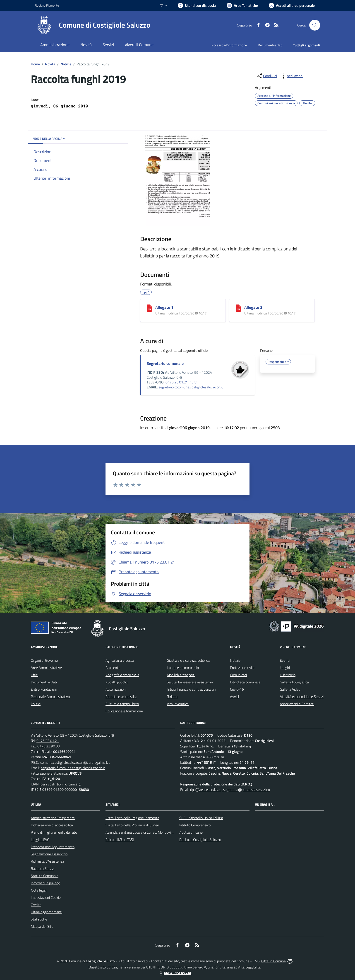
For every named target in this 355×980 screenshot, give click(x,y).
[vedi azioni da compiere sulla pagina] (292, 76)
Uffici (35, 675)
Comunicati (238, 675)
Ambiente (113, 668)
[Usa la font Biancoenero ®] (197, 5)
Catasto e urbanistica (121, 697)
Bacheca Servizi (43, 868)
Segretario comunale (165, 363)
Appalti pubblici (117, 682)
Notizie (66, 64)
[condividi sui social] (266, 76)
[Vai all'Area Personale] (292, 5)
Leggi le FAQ (40, 840)
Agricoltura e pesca (120, 660)
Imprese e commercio (183, 668)
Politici (36, 704)
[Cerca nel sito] (315, 25)
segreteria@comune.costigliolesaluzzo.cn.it (73, 768)
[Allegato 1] (149, 308)
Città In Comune (273, 961)
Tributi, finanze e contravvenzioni (191, 689)
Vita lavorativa (178, 704)
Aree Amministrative (46, 668)
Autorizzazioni (116, 689)
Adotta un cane (191, 832)
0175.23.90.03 (49, 746)
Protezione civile (242, 668)
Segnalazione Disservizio (49, 854)
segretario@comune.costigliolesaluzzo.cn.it (191, 387)
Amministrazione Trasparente (53, 818)
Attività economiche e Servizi (302, 697)
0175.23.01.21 (48, 741)
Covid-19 (237, 689)
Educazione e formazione (124, 711)
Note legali (39, 890)
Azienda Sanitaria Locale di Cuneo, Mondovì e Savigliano (148, 832)
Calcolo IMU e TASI (120, 840)
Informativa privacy (45, 883)
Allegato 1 (164, 307)
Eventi (285, 660)
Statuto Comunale (45, 876)
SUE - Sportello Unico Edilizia (201, 818)
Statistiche (39, 919)
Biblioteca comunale (245, 682)
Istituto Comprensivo (195, 825)
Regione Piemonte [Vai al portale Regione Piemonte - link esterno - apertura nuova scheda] (47, 5)
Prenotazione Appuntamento (53, 847)
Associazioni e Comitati (297, 704)
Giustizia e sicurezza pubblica (188, 660)
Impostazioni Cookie (46, 897)
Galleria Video (290, 689)
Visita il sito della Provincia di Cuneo (132, 825)
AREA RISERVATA (175, 973)
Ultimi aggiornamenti (47, 912)
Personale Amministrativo (50, 697)
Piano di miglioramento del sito (54, 832)
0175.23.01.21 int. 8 (181, 382)
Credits (36, 905)
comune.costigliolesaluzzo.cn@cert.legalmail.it (75, 762)
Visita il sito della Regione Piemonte (132, 818)
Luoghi (285, 668)
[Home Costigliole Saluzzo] (93, 25)
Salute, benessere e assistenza (190, 682)
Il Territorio (288, 675)
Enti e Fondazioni (44, 689)
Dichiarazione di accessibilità (52, 825)
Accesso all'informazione (229, 45)
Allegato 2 (253, 307)
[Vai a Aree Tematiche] (242, 5)
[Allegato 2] (238, 308)
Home (35, 64)
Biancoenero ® (195, 967)
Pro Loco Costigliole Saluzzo (200, 840)
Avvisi (234, 697)
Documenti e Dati (44, 682)
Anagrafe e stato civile (122, 675)
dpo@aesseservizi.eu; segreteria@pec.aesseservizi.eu (230, 790)
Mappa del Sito (42, 926)
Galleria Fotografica (294, 682)
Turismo (173, 697)
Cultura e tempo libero (122, 704)
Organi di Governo (44, 660)
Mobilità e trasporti (181, 675)
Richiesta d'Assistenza (47, 861)
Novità (50, 64)
